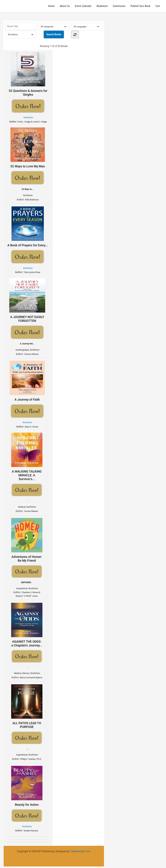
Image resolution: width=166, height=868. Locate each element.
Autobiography (22, 350)
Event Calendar (83, 6)
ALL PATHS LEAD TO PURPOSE (27, 706)
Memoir (26, 673)
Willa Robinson (32, 200)
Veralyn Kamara (31, 831)
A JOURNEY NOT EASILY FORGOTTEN (27, 300)
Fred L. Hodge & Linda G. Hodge (32, 122)
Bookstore (102, 6)
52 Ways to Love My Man (28, 148)
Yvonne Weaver (31, 511)
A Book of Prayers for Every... (28, 227)
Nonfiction (28, 117)
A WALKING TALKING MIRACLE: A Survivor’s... (27, 457)
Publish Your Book (140, 6)
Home (51, 6)
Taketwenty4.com (80, 851)
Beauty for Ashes (27, 786)
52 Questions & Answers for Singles (28, 74)
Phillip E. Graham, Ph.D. (31, 759)
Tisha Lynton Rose (32, 272)
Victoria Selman (31, 354)
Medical (22, 507)
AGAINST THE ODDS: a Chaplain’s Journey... (27, 625)
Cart (158, 6)
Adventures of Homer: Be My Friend (27, 540)
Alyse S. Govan (31, 427)
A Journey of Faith (27, 381)
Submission (119, 6)
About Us (65, 6)
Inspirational (22, 588)
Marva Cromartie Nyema (31, 678)
